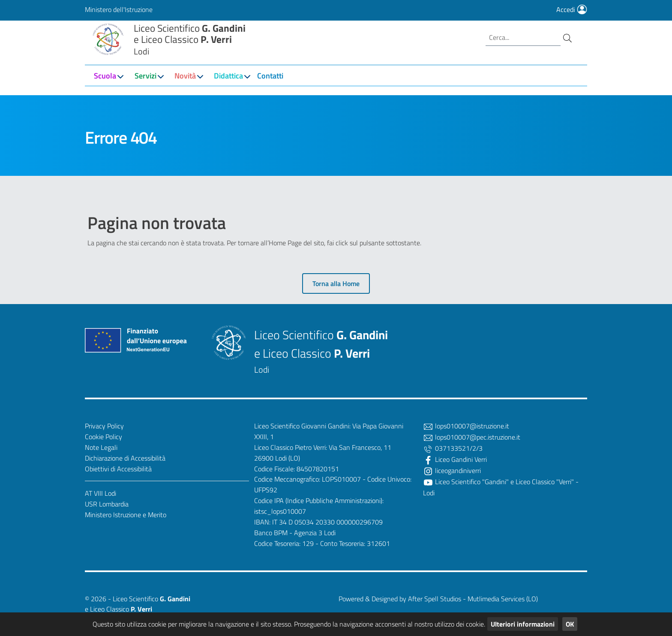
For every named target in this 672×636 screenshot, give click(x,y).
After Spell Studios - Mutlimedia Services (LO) (473, 599)
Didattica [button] (228, 86)
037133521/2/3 (453, 448)
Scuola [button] (105, 86)
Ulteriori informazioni (523, 624)
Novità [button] (185, 86)
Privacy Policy (104, 426)
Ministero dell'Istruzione (119, 9)
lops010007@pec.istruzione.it (472, 437)
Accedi (572, 9)
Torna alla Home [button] (336, 283)
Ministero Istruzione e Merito (126, 515)
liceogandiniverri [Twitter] (452, 470)
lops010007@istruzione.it (466, 426)
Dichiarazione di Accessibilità (125, 458)
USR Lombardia (107, 504)
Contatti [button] (270, 86)
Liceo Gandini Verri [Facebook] (455, 459)
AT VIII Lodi (100, 493)
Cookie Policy (103, 437)
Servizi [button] (145, 86)
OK (570, 624)
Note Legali (101, 447)
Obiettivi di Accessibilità (118, 469)
